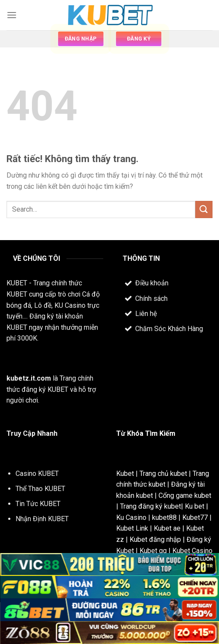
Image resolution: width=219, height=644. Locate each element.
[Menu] (12, 15)
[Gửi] (204, 209)
